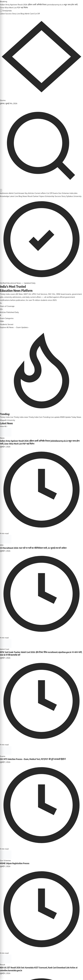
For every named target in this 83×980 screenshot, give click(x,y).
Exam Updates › (23, 327)
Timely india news (21, 417)
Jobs (76, 193)
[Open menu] (1, 11)
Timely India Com (36, 417)
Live (12, 417)
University (77, 196)
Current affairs (40, 193)
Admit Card (29, 14)
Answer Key (23, 193)
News (25, 196)
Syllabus (70, 196)
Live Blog (20, 14)
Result (30, 196)
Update (68, 417)
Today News (76, 417)
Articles (31, 193)
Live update (55, 417)
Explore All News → (8, 327)
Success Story (11, 14)
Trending (47, 417)
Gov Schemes (64, 193)
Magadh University (8, 420)
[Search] (41, 187)
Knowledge (5, 196)
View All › (4, 426)
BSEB (62, 417)
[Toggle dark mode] (1, 190)
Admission (4, 193)
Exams (55, 193)
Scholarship (50, 196)
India (72, 193)
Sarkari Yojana (39, 196)
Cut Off (37, 14)
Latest (2, 14)
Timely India (5, 417)
